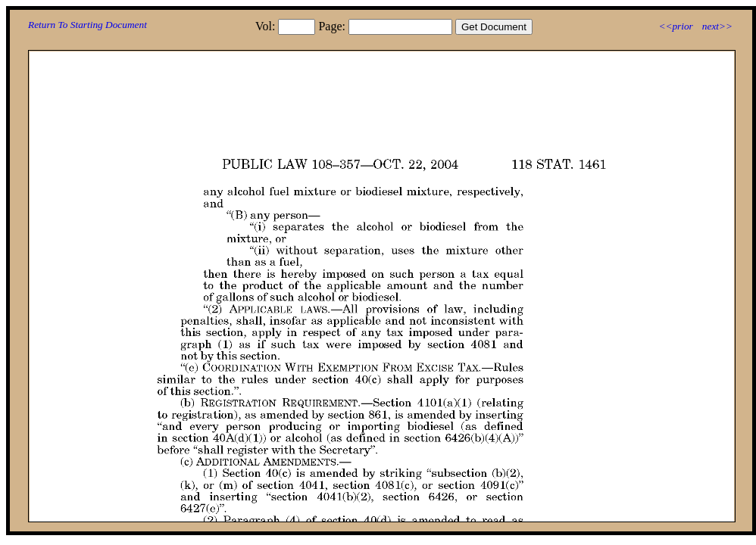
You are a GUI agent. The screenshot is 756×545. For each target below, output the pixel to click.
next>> (717, 26)
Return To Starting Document (87, 25)
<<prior (675, 26)
